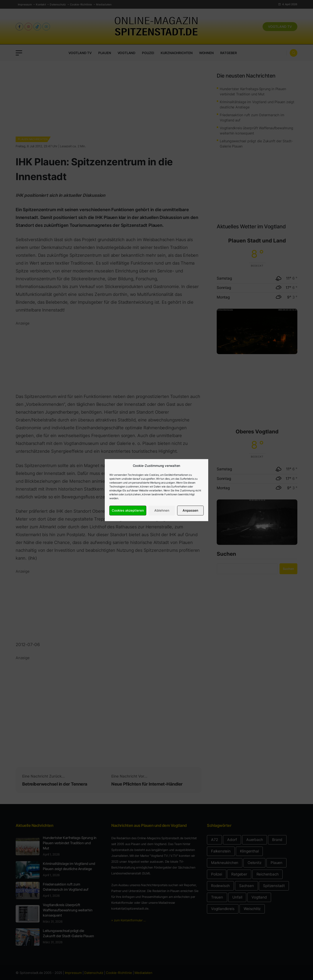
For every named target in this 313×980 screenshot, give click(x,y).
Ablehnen (162, 510)
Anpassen (190, 510)
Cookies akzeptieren (128, 510)
